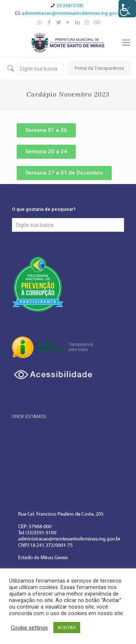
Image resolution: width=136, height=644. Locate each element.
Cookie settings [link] (29, 628)
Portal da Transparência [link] (99, 68)
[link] (40, 22)
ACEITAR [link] (67, 628)
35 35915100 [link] (70, 6)
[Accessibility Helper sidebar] (127, 9)
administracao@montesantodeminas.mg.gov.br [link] (72, 13)
